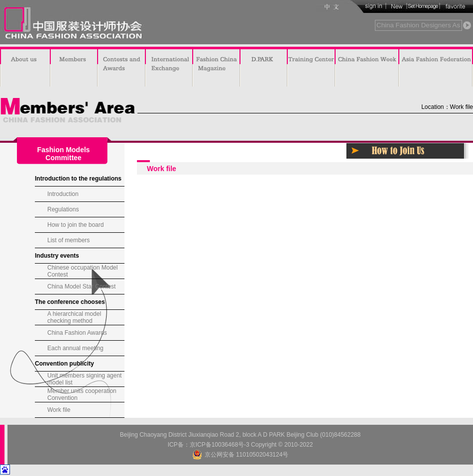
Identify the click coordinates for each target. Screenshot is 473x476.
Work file (59, 410)
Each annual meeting (75, 348)
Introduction (63, 194)
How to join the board (75, 225)
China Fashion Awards (77, 333)
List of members (68, 240)
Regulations (63, 209)
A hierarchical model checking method (74, 317)
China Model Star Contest (81, 286)
